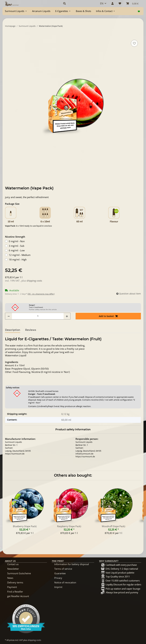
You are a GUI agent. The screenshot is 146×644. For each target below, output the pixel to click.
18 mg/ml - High (18, 259)
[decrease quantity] (9, 316)
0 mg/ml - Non (17, 241)
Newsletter (13, 569)
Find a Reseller (15, 592)
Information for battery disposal (72, 564)
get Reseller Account (18, 596)
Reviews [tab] (31, 330)
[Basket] (132, 3)
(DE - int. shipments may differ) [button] (41, 294)
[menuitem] (16, 11)
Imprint (58, 587)
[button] (78, 3)
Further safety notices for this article (43, 309)
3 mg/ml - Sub (17, 246)
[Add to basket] (8, 36)
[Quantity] (38, 316)
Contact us (13, 564)
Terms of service (63, 569)
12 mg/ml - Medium (20, 255)
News (10, 578)
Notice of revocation (65, 582)
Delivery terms (15, 582)
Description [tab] (13, 330)
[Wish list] (120, 3)
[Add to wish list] (134, 43)
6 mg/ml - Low (17, 250)
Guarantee (60, 573)
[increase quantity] (67, 316)
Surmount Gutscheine (19, 573)
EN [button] (102, 3)
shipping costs (34, 281)
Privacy (58, 578)
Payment (12, 587)
